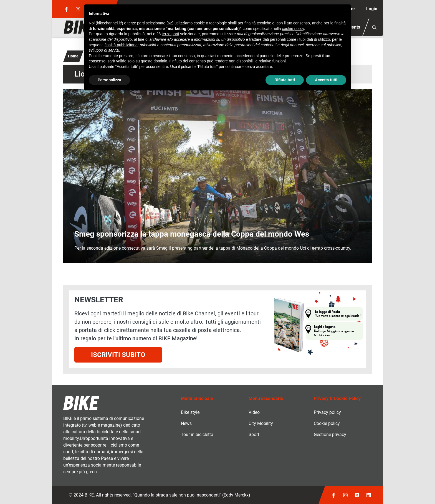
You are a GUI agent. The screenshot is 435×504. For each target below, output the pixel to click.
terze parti (170, 34)
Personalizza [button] (109, 80)
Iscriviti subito (118, 355)
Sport (254, 435)
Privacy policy (327, 412)
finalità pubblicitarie (121, 45)
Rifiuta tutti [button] (285, 80)
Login (372, 9)
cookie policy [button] (293, 29)
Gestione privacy (330, 435)
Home (73, 56)
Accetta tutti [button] (326, 80)
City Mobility (261, 423)
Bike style (190, 412)
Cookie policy (327, 423)
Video (254, 412)
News (186, 423)
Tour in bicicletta (197, 435)
